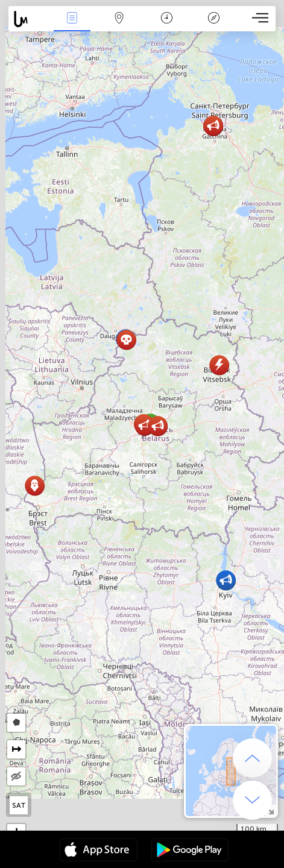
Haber (72, 19)
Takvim (167, 19)
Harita (119, 19)
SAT (19, 805)
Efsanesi (213, 19)
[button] (226, 580)
